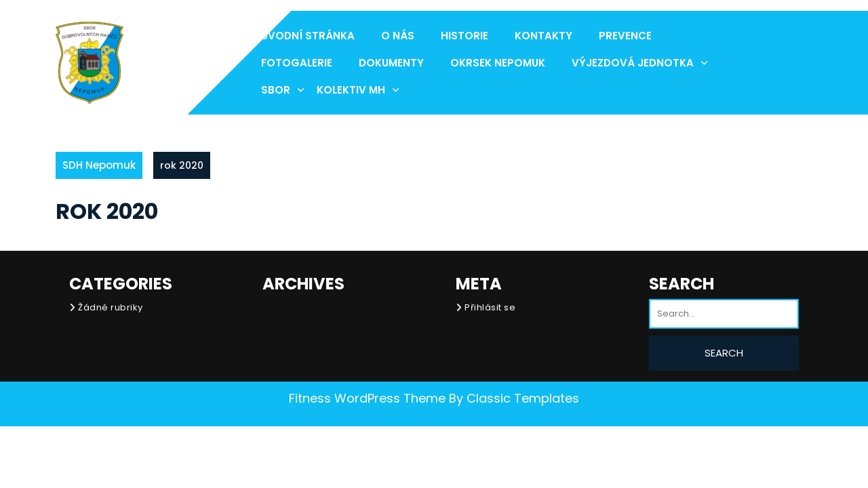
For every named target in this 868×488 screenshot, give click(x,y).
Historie (465, 36)
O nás (398, 36)
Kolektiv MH (351, 90)
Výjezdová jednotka (633, 63)
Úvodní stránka (308, 36)
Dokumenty (391, 63)
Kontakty (544, 36)
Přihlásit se (490, 307)
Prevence (625, 36)
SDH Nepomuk (99, 165)
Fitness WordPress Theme (367, 398)
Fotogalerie (297, 63)
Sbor (276, 90)
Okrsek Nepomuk (498, 63)
